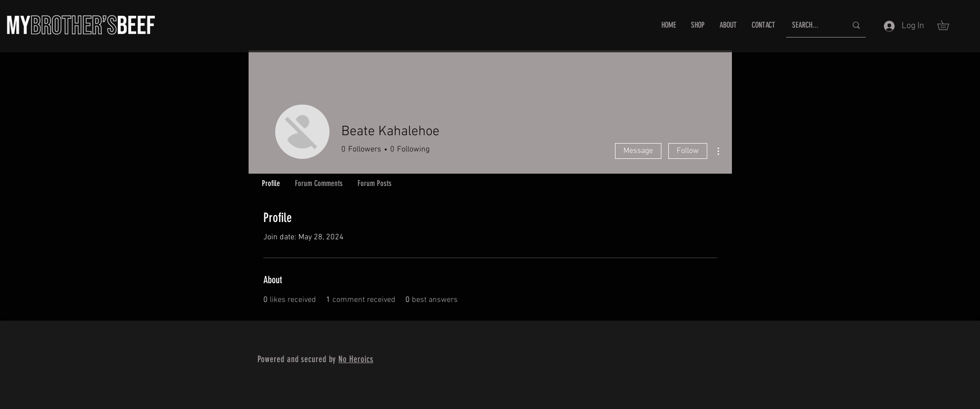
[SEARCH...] (812, 25)
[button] (948, 25)
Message (638, 151)
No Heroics (356, 359)
